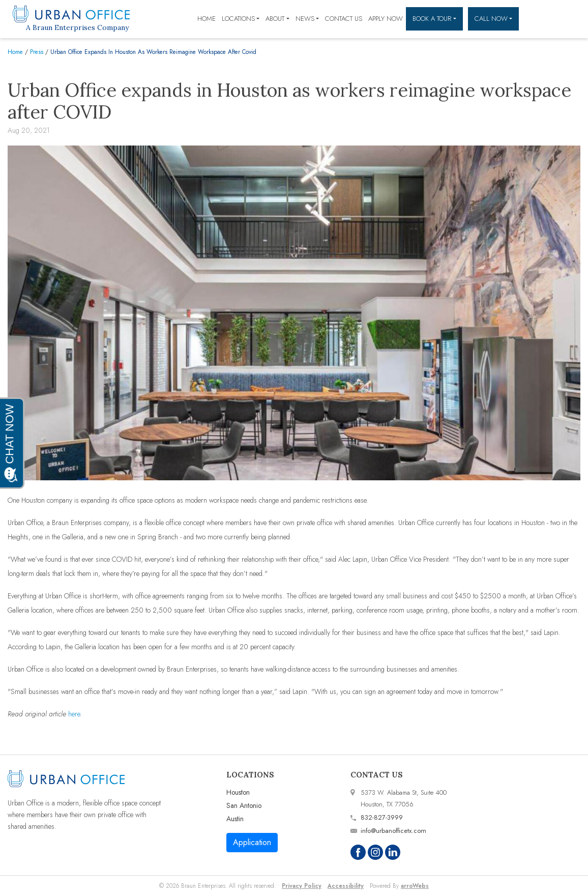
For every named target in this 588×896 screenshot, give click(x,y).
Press (37, 52)
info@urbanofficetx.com (393, 831)
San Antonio (244, 805)
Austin (235, 819)
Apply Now (386, 19)
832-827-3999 (382, 817)
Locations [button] (238, 19)
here (74, 714)
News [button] (305, 19)
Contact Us (344, 19)
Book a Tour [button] (432, 19)
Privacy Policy (302, 886)
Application (252, 842)
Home (207, 19)
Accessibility (346, 886)
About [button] (275, 19)
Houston (238, 792)
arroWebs (415, 886)
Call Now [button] (491, 19)
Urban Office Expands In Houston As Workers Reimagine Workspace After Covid (153, 52)
